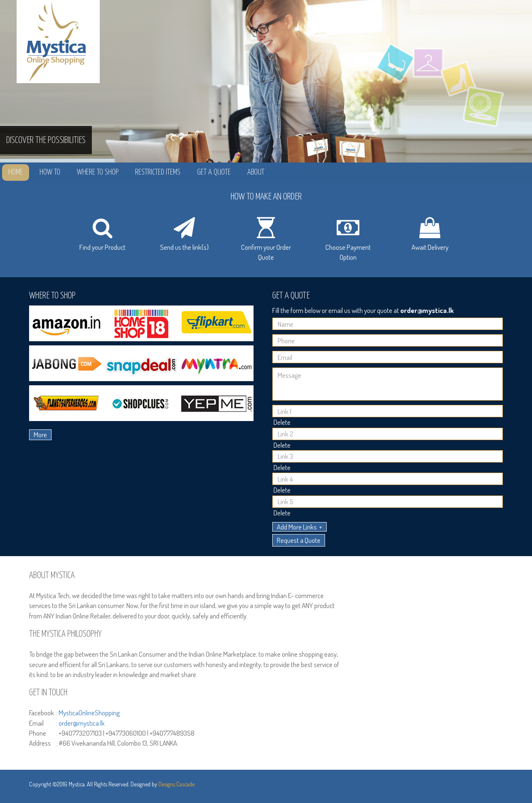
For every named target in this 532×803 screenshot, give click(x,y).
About (256, 172)
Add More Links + (299, 527)
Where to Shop (98, 172)
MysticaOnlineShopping (89, 713)
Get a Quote (214, 172)
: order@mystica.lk (80, 723)
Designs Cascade (176, 784)
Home (16, 172)
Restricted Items (158, 172)
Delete (282, 422)
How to (50, 172)
